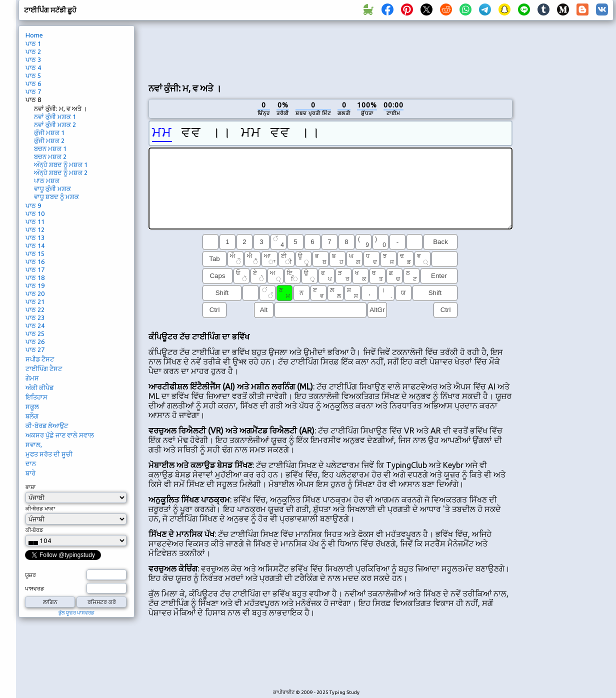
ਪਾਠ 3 (33, 59)
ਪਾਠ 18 (35, 277)
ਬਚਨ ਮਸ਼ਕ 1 (50, 148)
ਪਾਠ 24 (35, 325)
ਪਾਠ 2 (33, 51)
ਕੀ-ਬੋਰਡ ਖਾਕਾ (40, 508)
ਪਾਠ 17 (35, 269)
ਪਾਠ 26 (35, 341)
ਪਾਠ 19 (35, 285)
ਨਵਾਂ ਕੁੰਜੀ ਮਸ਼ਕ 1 (55, 116)
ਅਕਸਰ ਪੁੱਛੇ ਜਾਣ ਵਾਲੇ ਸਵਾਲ (60, 435)
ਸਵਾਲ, (34, 444)
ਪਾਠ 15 (35, 253)
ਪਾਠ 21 (35, 301)
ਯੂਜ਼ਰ (30, 575)
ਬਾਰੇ (30, 473)
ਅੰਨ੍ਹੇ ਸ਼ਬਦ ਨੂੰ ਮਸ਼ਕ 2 (61, 172)
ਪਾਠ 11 (35, 221)
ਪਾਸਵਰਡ (34, 588)
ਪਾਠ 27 (35, 349)
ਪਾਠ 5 (33, 75)
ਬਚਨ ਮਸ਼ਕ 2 (50, 156)
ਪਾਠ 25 (35, 333)
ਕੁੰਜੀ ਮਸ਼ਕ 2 (49, 140)
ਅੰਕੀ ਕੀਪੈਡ (39, 387)
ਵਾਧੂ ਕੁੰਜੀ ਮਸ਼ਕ (52, 188)
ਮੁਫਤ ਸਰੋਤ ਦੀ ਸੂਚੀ (49, 454)
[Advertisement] (330, 50)
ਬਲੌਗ (32, 416)
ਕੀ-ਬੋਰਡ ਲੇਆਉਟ (47, 425)
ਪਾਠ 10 (35, 213)
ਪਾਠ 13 (35, 237)
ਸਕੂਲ (32, 406)
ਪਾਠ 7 (33, 91)
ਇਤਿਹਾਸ (36, 397)
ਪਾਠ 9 (33, 205)
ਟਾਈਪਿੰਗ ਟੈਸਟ (44, 368)
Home (34, 35)
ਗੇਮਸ (32, 378)
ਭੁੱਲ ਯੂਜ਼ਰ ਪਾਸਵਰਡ (76, 613)
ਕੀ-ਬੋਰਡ (34, 530)
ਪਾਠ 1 (33, 43)
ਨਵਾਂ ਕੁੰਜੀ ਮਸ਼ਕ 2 (55, 124)
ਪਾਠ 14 (35, 245)
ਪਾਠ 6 (33, 83)
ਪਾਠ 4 (33, 67)
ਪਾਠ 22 (35, 309)
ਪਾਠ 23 (35, 317)
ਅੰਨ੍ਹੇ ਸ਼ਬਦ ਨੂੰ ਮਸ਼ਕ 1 (61, 164)
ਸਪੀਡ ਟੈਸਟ (40, 359)
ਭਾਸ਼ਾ (30, 487)
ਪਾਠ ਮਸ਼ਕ (47, 180)
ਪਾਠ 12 (35, 229)
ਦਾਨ (31, 463)
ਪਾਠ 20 (35, 293)
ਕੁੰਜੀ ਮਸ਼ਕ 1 (49, 132)
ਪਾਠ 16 (35, 261)
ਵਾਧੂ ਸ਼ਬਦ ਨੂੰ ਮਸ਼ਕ (56, 196)
